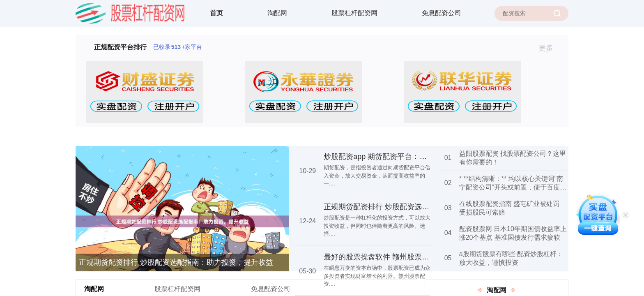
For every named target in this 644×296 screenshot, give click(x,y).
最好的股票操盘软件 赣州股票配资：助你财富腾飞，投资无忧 (424, 257)
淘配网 (277, 13)
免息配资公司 (442, 13)
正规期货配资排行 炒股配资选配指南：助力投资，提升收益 (176, 262)
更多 (549, 48)
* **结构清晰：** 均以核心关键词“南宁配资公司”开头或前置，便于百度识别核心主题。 (513, 187)
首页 (216, 13)
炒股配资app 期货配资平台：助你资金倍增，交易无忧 (412, 157)
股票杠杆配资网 (354, 13)
